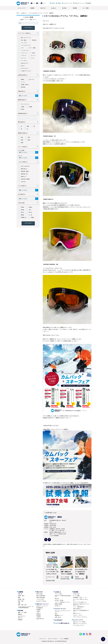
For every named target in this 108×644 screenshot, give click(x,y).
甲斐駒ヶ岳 (24, 217)
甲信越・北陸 (21, 599)
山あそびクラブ (25, 63)
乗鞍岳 (23, 215)
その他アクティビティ (26, 71)
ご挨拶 (38, 611)
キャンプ (33, 56)
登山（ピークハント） (26, 38)
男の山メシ (21, 618)
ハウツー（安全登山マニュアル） (63, 602)
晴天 (22, 137)
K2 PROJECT (59, 620)
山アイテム (32, 79)
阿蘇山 (33, 217)
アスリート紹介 (58, 594)
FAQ (56, 614)
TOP (18, 13)
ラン (39, 3)
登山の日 (57, 599)
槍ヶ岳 (31, 212)
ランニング (24, 58)
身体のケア (24, 176)
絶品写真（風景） (25, 171)
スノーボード (24, 61)
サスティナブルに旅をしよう (80, 602)
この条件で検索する (28, 28)
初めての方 (43, 8)
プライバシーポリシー (53, 639)
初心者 (23, 109)
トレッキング (24, 43)
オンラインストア (22, 8)
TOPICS (53, 3)
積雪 (22, 140)
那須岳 (23, 210)
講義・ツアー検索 (22, 612)
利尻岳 (23, 207)
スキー (34, 3)
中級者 (31, 107)
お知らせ (38, 613)
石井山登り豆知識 (25, 179)
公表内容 (38, 617)
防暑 (22, 143)
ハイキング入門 (40, 599)
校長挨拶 (20, 620)
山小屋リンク (58, 606)
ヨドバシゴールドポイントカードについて (63, 611)
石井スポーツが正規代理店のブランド (81, 611)
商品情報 (75, 8)
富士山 (23, 212)
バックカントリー (25, 50)
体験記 (23, 79)
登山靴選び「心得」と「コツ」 (80, 597)
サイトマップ (43, 639)
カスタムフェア (25, 68)
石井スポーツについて (80, 3)
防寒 (29, 140)
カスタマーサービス (68, 3)
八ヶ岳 (31, 215)
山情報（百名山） (25, 85)
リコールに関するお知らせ (62, 623)
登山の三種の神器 (41, 596)
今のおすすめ (76, 594)
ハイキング (24, 56)
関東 (19, 597)
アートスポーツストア (78, 625)
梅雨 (28, 126)
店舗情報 (32, 8)
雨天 (29, 137)
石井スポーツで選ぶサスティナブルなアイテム (81, 604)
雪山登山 (34, 40)
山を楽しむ (54, 8)
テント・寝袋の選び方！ (79, 607)
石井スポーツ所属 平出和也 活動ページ (63, 596)
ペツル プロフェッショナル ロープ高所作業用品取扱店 (26, 607)
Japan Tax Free (40, 619)
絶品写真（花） (25, 174)
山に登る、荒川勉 (59, 600)
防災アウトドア (77, 613)
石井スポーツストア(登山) (79, 622)
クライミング (24, 53)
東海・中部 (21, 601)
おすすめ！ (24, 182)
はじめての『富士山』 (42, 601)
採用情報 (89, 3)
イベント (23, 82)
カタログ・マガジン (78, 615)
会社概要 (38, 610)
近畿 (19, 603)
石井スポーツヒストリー (42, 606)
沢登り (34, 53)
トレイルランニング (26, 45)
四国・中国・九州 (22, 605)
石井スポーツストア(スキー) (80, 624)
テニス (44, 3)
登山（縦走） (24, 40)
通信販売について (59, 615)
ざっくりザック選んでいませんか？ (80, 600)
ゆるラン (23, 66)
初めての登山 (40, 594)
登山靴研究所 (40, 608)
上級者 (23, 107)
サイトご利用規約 (64, 639)
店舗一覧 (20, 594)
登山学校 (64, 8)
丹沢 (30, 210)
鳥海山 (31, 207)
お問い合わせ (58, 617)
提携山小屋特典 (58, 604)
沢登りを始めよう (77, 609)
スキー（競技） (33, 48)
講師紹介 (20, 614)
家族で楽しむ (24, 169)
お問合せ (59, 3)
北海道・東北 (21, 596)
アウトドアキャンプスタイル (80, 617)
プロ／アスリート (25, 104)
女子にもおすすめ (25, 166)
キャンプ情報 (85, 8)
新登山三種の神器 (41, 597)
